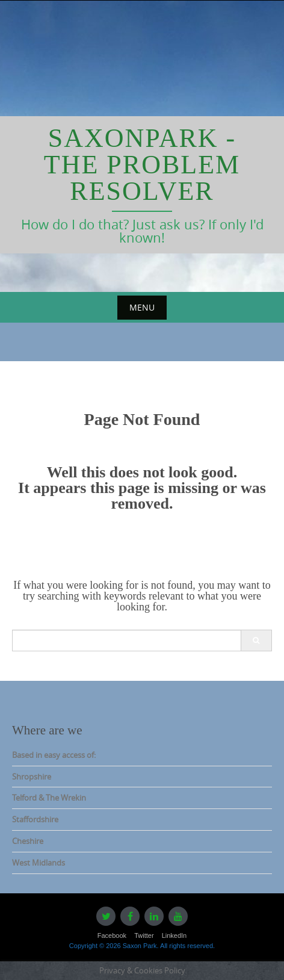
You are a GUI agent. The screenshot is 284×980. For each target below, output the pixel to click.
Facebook (112, 935)
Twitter (144, 935)
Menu (142, 307)
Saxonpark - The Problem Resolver (142, 165)
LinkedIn (174, 935)
